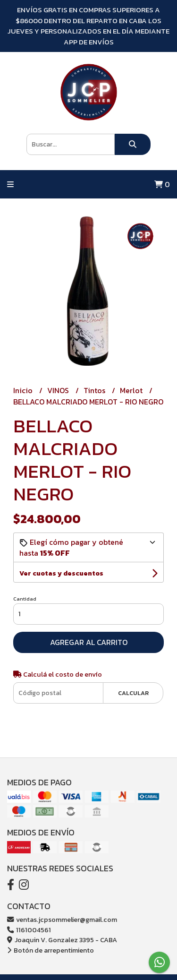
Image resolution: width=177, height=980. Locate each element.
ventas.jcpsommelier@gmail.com (62, 920)
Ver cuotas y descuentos (61, 573)
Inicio (24, 390)
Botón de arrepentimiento (51, 950)
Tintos (95, 390)
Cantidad (25, 599)
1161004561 (29, 930)
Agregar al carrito (89, 642)
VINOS (59, 390)
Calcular (133, 693)
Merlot (132, 390)
